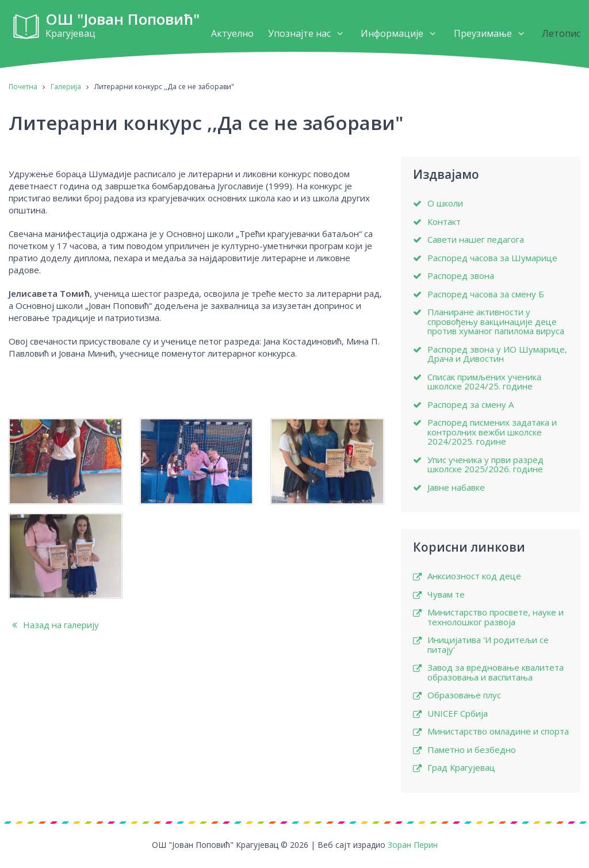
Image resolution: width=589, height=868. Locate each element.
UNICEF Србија (458, 714)
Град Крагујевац (461, 768)
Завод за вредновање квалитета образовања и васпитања (496, 672)
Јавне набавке (456, 487)
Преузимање (483, 33)
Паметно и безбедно (472, 750)
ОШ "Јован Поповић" (123, 26)
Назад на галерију (54, 625)
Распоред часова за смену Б (486, 294)
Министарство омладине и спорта (498, 731)
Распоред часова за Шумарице (492, 258)
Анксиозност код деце (474, 576)
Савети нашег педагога (476, 240)
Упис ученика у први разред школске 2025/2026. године (485, 464)
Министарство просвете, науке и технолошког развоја (496, 617)
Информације (392, 33)
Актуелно (232, 33)
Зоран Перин (413, 845)
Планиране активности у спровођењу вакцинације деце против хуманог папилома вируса (496, 322)
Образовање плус (464, 695)
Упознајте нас (299, 33)
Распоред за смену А (471, 405)
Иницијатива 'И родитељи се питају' (488, 645)
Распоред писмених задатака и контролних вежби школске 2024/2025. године (492, 432)
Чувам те (446, 594)
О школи (445, 203)
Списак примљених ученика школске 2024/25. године (484, 382)
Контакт (444, 222)
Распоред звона (461, 276)
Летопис (561, 33)
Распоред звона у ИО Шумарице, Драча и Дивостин (497, 354)
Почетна (23, 87)
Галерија (66, 87)
